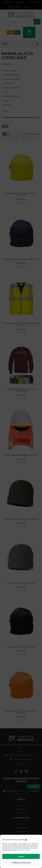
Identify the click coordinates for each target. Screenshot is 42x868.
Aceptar (21, 856)
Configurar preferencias (21, 863)
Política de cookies (24, 850)
